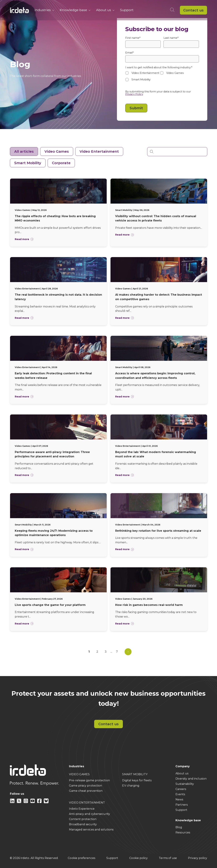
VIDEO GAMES (79, 774)
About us (105, 10)
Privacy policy (198, 858)
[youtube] (33, 802)
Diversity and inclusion (191, 779)
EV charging (131, 786)
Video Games (57, 151)
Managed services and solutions (91, 830)
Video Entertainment (99, 151)
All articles (24, 151)
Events (180, 794)
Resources (183, 832)
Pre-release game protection (89, 780)
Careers (181, 789)
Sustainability (185, 784)
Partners (182, 805)
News (179, 799)
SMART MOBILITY (135, 774)
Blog (179, 827)
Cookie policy (138, 858)
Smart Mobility (28, 163)
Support (127, 10)
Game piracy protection (85, 786)
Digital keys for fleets (137, 780)
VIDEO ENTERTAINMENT (87, 803)
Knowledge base (75, 10)
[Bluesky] (46, 802)
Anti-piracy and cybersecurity (89, 814)
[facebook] (40, 802)
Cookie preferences (81, 858)
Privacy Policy (134, 94)
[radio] (143, 73)
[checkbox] (162, 78)
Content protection (83, 819)
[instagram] (26, 802)
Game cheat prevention (86, 791)
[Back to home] (19, 10)
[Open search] (173, 10)
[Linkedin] (13, 802)
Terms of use (168, 858)
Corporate (61, 163)
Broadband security (83, 824)
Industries (44, 10)
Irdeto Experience (82, 809)
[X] (19, 802)
